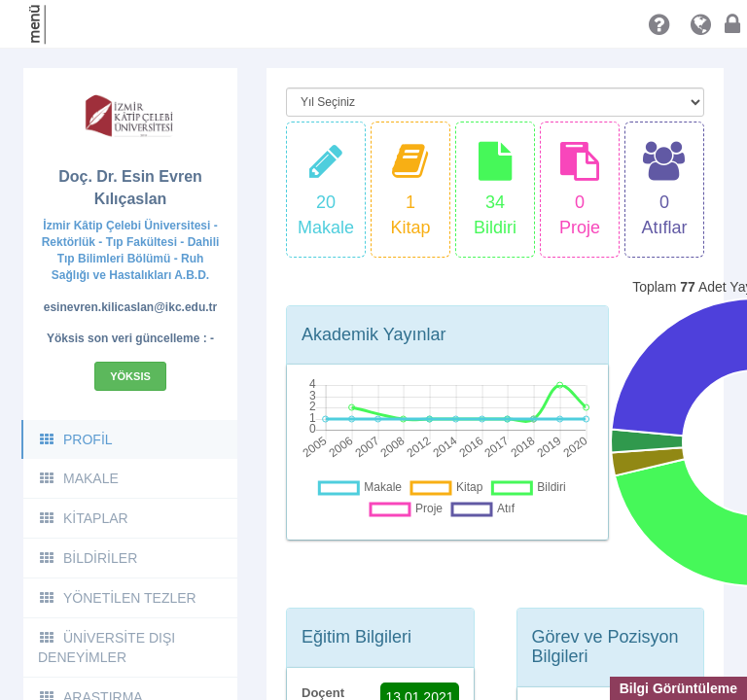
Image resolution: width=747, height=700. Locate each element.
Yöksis (130, 376)
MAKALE (78, 478)
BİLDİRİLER (88, 558)
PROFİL (75, 439)
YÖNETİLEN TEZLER (117, 598)
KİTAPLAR (83, 518)
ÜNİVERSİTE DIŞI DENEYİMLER (107, 647)
